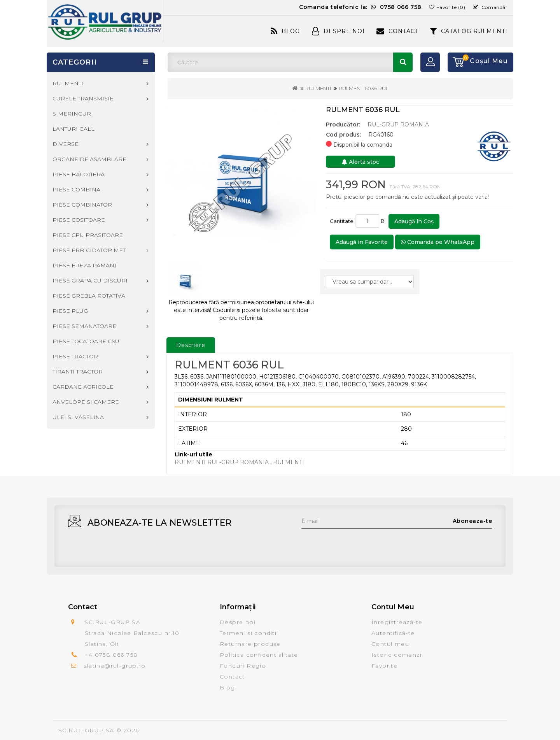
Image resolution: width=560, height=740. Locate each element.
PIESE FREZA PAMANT (85, 265)
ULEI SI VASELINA (78, 417)
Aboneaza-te (472, 521)
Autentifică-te (393, 633)
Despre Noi (338, 31)
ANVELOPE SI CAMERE (86, 402)
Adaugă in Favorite (362, 242)
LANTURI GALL (73, 129)
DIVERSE (66, 144)
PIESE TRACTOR (75, 356)
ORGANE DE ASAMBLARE (89, 159)
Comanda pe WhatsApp (438, 242)
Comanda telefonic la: (360, 7)
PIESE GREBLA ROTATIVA (89, 296)
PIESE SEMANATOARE (84, 326)
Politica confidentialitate (259, 655)
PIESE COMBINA (76, 189)
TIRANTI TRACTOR (78, 372)
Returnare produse (250, 644)
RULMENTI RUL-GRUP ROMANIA (222, 462)
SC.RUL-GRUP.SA (86, 730)
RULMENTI (318, 88)
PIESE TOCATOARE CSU (86, 341)
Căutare (403, 62)
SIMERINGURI (73, 114)
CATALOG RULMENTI (469, 31)
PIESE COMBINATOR (82, 205)
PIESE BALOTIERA (79, 174)
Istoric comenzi (396, 655)
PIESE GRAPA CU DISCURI (90, 281)
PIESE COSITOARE (79, 220)
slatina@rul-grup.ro (115, 666)
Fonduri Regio (243, 666)
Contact (397, 31)
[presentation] (360, 544)
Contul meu (390, 644)
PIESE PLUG (70, 311)
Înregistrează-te (397, 622)
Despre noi (238, 622)
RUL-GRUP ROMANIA (398, 125)
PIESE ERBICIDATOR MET (89, 250)
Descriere (191, 345)
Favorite (384, 666)
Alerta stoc (360, 162)
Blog (285, 31)
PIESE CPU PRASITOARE (88, 235)
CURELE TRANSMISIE (83, 98)
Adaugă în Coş (414, 221)
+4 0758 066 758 (111, 655)
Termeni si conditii (249, 633)
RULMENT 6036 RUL (364, 88)
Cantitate (342, 221)
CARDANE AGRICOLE (83, 387)
